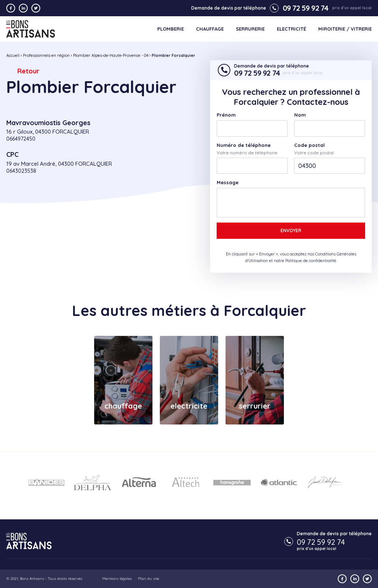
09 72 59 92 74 (299, 8)
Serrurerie (250, 29)
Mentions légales (117, 579)
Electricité (291, 29)
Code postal (310, 145)
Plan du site (149, 579)
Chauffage (210, 29)
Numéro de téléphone (244, 145)
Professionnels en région (46, 55)
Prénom (226, 115)
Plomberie (171, 29)
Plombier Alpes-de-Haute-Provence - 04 (111, 55)
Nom (300, 115)
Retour (28, 71)
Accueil (13, 55)
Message (228, 183)
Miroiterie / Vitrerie (345, 29)
